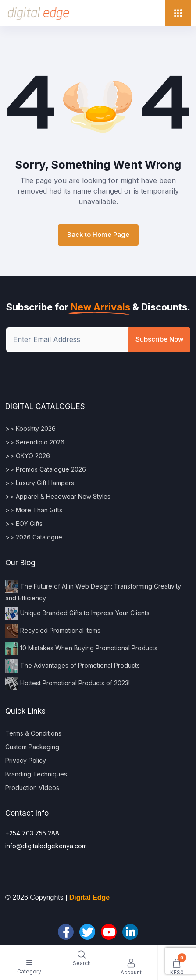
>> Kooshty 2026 (30, 428)
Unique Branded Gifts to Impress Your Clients (77, 613)
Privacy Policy (26, 760)
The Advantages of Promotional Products (73, 666)
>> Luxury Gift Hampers (40, 483)
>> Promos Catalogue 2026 (46, 469)
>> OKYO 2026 (28, 456)
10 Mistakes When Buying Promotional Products (81, 649)
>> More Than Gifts (34, 510)
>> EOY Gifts (24, 523)
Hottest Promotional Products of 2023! (68, 684)
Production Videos (32, 788)
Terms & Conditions (33, 733)
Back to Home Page (98, 234)
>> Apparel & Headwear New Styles (58, 496)
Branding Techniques (36, 774)
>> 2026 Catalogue (34, 537)
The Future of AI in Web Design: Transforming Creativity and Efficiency (93, 591)
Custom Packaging (32, 747)
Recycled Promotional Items (53, 631)
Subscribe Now (159, 339)
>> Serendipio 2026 (35, 442)
